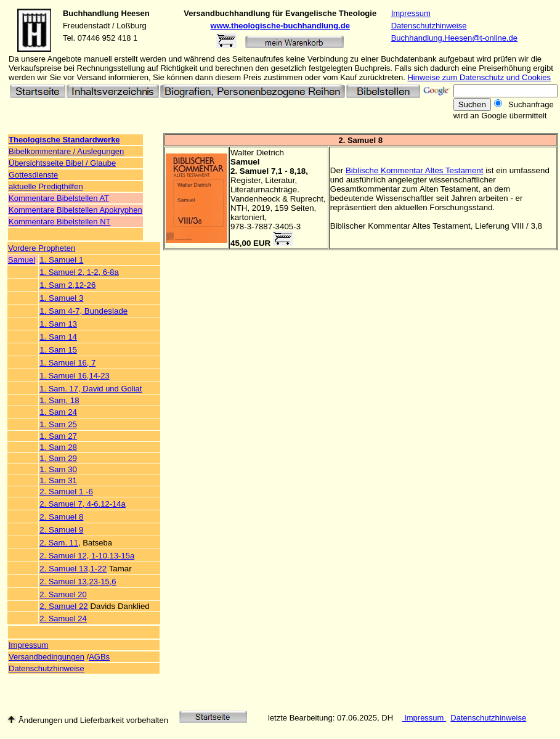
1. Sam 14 (58, 337)
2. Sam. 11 (59, 543)
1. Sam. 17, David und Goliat (91, 389)
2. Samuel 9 (61, 530)
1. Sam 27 (58, 436)
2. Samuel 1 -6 (66, 492)
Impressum (411, 13)
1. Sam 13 (58, 324)
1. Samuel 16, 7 (67, 363)
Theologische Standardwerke (64, 140)
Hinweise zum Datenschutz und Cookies (479, 77)
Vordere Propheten (42, 248)
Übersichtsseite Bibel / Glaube (62, 163)
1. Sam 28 (58, 447)
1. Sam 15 (58, 350)
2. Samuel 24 (63, 619)
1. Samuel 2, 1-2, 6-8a (79, 272)
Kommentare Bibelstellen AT (59, 198)
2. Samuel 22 (64, 606)
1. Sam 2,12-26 (67, 285)
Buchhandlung (91, 13)
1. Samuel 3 (61, 298)
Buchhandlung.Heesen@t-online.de (454, 38)
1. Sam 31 (58, 480)
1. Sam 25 (58, 424)
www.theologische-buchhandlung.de (280, 26)
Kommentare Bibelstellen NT (59, 222)
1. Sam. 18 (59, 400)
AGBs (99, 657)
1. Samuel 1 (61, 260)
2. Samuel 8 (61, 517)
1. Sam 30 (58, 469)
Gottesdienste (33, 175)
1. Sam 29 (58, 458)
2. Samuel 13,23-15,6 (78, 582)
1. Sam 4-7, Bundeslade (83, 311)
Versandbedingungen (47, 657)
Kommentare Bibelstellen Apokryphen (75, 210)
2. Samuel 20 (63, 594)
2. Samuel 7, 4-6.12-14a (82, 504)
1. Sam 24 (58, 412)
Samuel (22, 260)
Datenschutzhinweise (429, 26)
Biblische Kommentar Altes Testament (414, 170)
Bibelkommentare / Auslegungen (66, 151)
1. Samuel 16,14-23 (74, 376)
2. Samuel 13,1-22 (73, 569)
